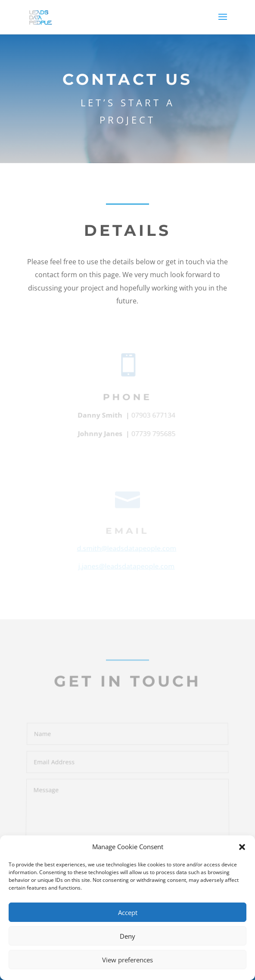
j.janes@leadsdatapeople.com (126, 567)
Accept (128, 912)
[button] (242, 847)
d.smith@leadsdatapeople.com (127, 549)
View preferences (127, 960)
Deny (127, 936)
